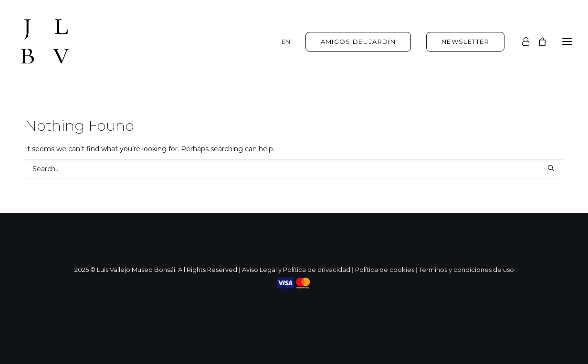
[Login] (521, 42)
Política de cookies (385, 270)
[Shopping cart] (538, 42)
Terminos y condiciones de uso (467, 270)
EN (286, 42)
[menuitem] (289, 42)
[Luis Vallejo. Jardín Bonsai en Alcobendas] (45, 42)
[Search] (294, 169)
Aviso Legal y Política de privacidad (296, 270)
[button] (551, 168)
